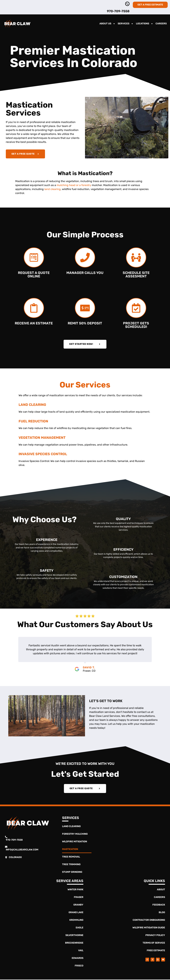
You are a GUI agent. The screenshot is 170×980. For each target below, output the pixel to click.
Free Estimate (156, 951)
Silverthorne (74, 936)
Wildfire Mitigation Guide (149, 928)
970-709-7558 (118, 11)
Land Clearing (71, 827)
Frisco (79, 966)
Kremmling (76, 920)
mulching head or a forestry (74, 185)
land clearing (52, 189)
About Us (107, 24)
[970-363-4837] (127, 4)
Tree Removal (71, 857)
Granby (78, 905)
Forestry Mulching (75, 834)
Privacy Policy (155, 936)
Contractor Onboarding (149, 920)
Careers (161, 24)
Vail (81, 951)
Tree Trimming (71, 865)
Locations (145, 24)
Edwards (78, 959)
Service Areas (70, 881)
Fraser (79, 898)
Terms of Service (154, 943)
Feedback (159, 905)
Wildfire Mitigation (75, 842)
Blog (162, 913)
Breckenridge (74, 943)
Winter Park (75, 890)
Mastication (70, 850)
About (161, 890)
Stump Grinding (72, 872)
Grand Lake (76, 913)
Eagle (80, 928)
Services (126, 24)
